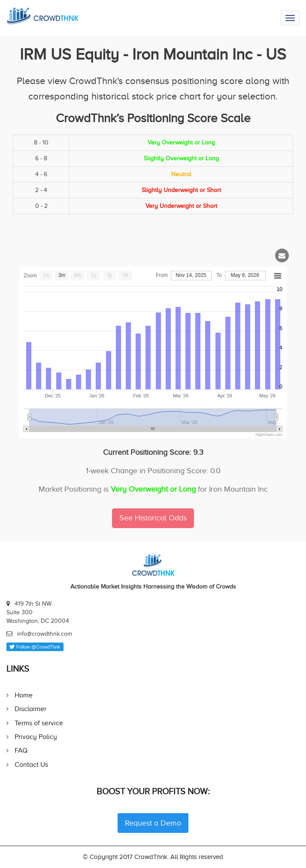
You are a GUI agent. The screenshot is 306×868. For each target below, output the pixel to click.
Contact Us (31, 764)
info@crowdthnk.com (45, 634)
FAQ (21, 750)
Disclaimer (30, 709)
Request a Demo (153, 823)
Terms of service (39, 723)
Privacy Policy (36, 737)
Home (24, 695)
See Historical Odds (153, 518)
